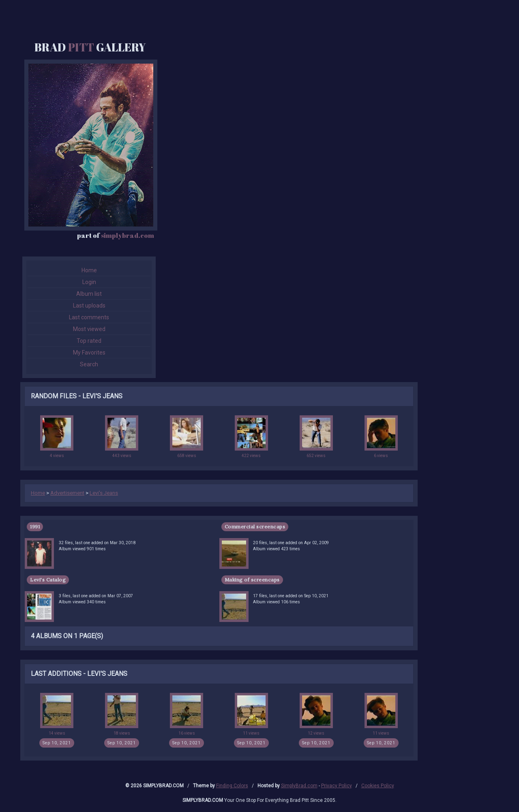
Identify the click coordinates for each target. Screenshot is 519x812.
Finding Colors (232, 786)
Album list (89, 294)
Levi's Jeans (104, 493)
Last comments (89, 317)
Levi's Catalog (48, 580)
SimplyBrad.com (299, 786)
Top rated (89, 341)
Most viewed (89, 329)
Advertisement (67, 493)
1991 (35, 527)
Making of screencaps (252, 580)
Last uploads (89, 306)
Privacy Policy (337, 786)
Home (89, 270)
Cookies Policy (378, 786)
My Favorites (89, 353)
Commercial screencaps (255, 527)
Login (89, 282)
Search (89, 364)
